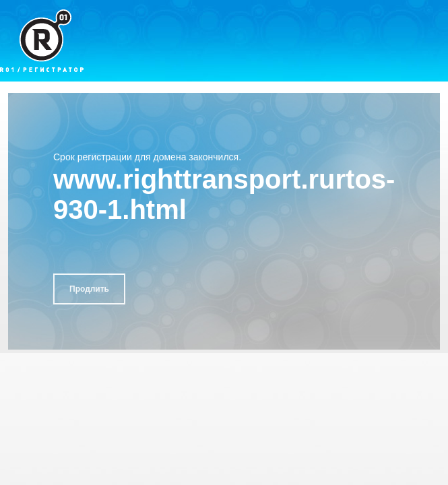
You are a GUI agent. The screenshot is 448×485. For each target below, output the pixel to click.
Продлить (89, 289)
